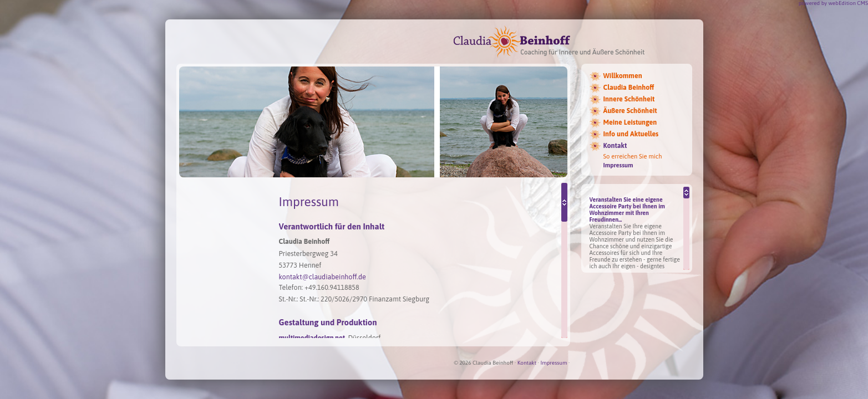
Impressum (618, 165)
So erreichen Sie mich (633, 156)
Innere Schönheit (629, 99)
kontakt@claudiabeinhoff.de (323, 277)
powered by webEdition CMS (833, 3)
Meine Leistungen (630, 122)
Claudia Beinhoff (629, 88)
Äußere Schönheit (630, 111)
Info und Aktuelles (631, 134)
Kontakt (615, 146)
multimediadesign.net (312, 338)
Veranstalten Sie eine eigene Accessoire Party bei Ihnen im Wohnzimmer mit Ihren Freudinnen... (628, 209)
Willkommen (623, 76)
